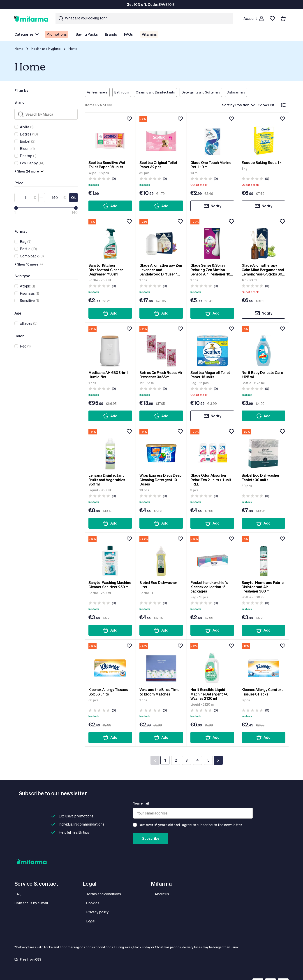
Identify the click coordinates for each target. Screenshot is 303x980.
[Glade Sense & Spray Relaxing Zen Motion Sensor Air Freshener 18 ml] (212, 239)
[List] (283, 105)
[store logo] (31, 18)
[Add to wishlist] (129, 119)
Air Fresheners (97, 92)
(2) (28, 141)
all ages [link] (26, 323)
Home (19, 49)
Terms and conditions (104, 894)
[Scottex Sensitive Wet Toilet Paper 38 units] (110, 136)
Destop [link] (26, 156)
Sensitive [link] (27, 300)
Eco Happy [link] (29, 163)
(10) (29, 134)
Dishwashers (236, 92)
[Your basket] (283, 19)
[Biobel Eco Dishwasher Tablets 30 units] (263, 449)
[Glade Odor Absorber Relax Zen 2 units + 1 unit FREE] (212, 449)
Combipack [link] (29, 256)
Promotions (57, 34)
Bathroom (122, 92)
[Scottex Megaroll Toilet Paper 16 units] (212, 346)
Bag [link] (23, 241)
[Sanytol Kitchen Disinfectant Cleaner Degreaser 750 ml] (110, 239)
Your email (141, 803)
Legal (91, 921)
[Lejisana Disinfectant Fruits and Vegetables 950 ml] (110, 449)
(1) (27, 127)
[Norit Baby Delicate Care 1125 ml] (263, 346)
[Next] (218, 760)
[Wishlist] (272, 19)
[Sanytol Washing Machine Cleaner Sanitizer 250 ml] (110, 556)
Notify (212, 206)
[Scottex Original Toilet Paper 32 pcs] (161, 136)
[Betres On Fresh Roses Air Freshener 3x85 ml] (161, 346)
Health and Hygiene (46, 49)
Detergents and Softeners (201, 92)
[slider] (16, 208)
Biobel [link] (25, 141)
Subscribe (151, 838)
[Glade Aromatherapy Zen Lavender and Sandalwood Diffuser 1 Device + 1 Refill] (161, 239)
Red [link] (23, 346)
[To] (56, 198)
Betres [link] (26, 134)
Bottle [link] (25, 249)
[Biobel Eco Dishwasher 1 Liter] (161, 556)
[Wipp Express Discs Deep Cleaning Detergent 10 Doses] (161, 449)
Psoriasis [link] (27, 293)
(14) (32, 163)
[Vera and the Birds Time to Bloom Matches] (161, 663)
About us (162, 894)
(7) (26, 242)
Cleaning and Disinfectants (155, 92)
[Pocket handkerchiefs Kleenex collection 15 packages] (212, 556)
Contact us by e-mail (31, 903)
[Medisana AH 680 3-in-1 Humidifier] (110, 346)
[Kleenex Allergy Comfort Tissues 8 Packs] (264, 663)
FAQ (18, 894)
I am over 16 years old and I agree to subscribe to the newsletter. (191, 825)
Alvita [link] (25, 127)
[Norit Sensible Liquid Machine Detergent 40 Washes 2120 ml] (212, 663)
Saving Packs (87, 34)
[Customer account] (253, 19)
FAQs (128, 34)
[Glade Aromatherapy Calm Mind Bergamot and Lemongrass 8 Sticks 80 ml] (263, 239)
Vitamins (149, 34)
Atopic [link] (25, 286)
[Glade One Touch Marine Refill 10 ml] (212, 136)
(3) (32, 256)
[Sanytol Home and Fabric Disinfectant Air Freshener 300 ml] (263, 556)
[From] (27, 198)
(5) (29, 323)
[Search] (46, 114)
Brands (111, 34)
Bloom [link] (25, 148)
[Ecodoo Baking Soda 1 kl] (263, 136)
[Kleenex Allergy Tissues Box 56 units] (110, 663)
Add (110, 206)
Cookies (93, 903)
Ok (73, 197)
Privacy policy (97, 912)
